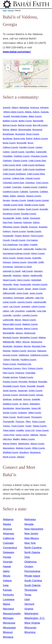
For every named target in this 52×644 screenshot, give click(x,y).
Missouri (8, 632)
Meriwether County (29, 337)
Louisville (7, 315)
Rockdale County (11, 386)
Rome (23, 386)
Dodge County (9, 209)
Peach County (9, 364)
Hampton (38, 271)
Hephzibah (36, 280)
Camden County (27, 147)
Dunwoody (35, 218)
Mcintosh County (11, 337)
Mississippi (9, 628)
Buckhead (7, 138)
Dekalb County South (34, 205)
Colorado (8, 543)
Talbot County (35, 413)
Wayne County (37, 444)
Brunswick (20, 134)
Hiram (16, 284)
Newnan (7, 351)
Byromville (22, 143)
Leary (5, 306)
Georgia (11, 11)
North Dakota (32, 552)
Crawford (43, 187)
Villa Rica (7, 439)
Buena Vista (19, 138)
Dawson (21, 196)
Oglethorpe (24, 355)
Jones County (36, 293)
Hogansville (25, 284)
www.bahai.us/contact (17, 52)
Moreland (18, 346)
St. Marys (24, 404)
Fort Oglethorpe (10, 245)
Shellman (7, 399)
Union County (42, 430)
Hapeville (7, 275)
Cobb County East (37, 161)
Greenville (32, 262)
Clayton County (20, 161)
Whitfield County (10, 452)
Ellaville (24, 227)
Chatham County (22, 156)
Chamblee (8, 156)
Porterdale (30, 373)
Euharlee (43, 227)
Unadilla (20, 430)
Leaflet (17, 86)
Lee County (14, 306)
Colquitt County (33, 178)
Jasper (28, 289)
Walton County (28, 439)
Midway (42, 337)
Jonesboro (8, 298)
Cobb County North (12, 165)
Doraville (44, 209)
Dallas (6, 196)
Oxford (7, 359)
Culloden (24, 192)
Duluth (26, 218)
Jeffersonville (9, 293)
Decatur (6, 200)
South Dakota (32, 585)
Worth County (9, 457)
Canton (39, 147)
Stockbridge (8, 408)
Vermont (29, 604)
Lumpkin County (30, 315)
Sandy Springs (10, 390)
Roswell (40, 386)
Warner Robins (10, 444)
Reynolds (23, 382)
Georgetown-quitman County (16, 253)
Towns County (38, 421)
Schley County (35, 390)
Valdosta (26, 68)
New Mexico (32, 538)
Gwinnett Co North (23, 267)
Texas (28, 595)
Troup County (18, 426)
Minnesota (9, 623)
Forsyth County (18, 240)
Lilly (12, 311)
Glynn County (9, 258)
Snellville (36, 399)
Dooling (21, 209)
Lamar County (9, 302)
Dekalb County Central (38, 200)
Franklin (34, 245)
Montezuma (36, 342)
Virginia (29, 609)
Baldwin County (10, 121)
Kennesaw (19, 298)
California (9, 538)
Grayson (7, 262)
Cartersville (41, 152)
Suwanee (22, 413)
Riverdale (43, 382)
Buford (29, 138)
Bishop (6, 130)
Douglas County (28, 214)
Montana (8, 637)
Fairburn (7, 231)
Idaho (6, 571)
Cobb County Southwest (14, 174)
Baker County (35, 116)
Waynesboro (9, 448)
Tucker (28, 426)
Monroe (26, 342)
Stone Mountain (23, 408)
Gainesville (29, 249)
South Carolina (33, 581)
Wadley (16, 439)
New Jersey (31, 533)
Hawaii (7, 566)
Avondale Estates (19, 116)
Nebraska (30, 519)
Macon (18, 320)
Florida (7, 557)
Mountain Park (39, 346)
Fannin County (19, 231)
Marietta (19, 328)
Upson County (22, 435)
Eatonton (28, 222)
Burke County (9, 143)
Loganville (31, 311)
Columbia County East (13, 183)
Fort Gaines (32, 240)
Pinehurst (20, 373)
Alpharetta (24, 107)
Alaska (7, 524)
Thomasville (8, 421)
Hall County (27, 271)
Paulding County (28, 359)
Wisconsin (30, 628)
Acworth (7, 107)
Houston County (40, 284)
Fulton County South (12, 249)
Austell (7, 116)
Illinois (7, 576)
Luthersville (8, 320)
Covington (17, 187)
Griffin (41, 262)
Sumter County (10, 413)
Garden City (41, 249)
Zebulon (21, 457)
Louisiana (9, 599)
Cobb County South (12, 169)
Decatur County (19, 200)
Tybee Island (9, 430)
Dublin (18, 218)
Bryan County (33, 134)
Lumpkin (17, 315)
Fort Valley (24, 245)
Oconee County (10, 355)
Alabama (8, 519)
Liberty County (38, 306)
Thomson (20, 421)
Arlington (44, 107)
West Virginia (32, 623)
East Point (8, 222)
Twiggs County (40, 426)
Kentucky (8, 595)
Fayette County (34, 231)
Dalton (13, 196)
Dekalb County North (13, 205)
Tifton (28, 421)
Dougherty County (11, 214)
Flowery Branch (22, 236)
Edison (36, 222)
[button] (26, 74)
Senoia (40, 395)
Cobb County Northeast (33, 165)
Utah (27, 599)
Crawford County (11, 192)
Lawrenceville (40, 302)
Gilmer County (38, 253)
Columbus (30, 183)
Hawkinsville (36, 275)
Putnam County (10, 382)
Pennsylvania (32, 571)
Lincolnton (20, 311)
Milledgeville (9, 342)
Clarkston (7, 161)
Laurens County (25, 302)
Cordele (7, 187)
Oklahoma (30, 562)
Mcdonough (30, 333)
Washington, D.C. (35, 618)
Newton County (19, 351)
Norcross (32, 351)
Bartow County (25, 125)
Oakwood (42, 351)
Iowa (6, 585)
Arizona (7, 529)
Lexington (26, 306)
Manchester (8, 328)
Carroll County (18, 152)
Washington (24, 444)
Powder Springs (10, 377)
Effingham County (11, 227)
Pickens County (35, 368)
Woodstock (35, 452)
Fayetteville (8, 236)
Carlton (6, 152)
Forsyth (6, 240)
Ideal (5, 289)
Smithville (17, 399)
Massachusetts (12, 613)
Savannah (23, 390)
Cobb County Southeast (34, 169)
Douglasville (9, 218)
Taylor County (9, 417)
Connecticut (10, 548)
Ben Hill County (40, 125)
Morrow (27, 346)
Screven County (10, 395)
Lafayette (29, 298)
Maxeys (19, 333)
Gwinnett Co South (12, 271)
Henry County (23, 280)
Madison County (30, 324)
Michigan (8, 618)
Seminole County (27, 395)
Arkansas (8, 533)
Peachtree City (24, 364)
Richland (33, 382)
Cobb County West (36, 174)
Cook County (42, 183)
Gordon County (24, 258)
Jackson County (16, 289)
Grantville (37, 258)
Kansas (7, 590)
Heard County (9, 280)
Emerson (33, 227)
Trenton (6, 426)
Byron (31, 143)
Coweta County (30, 187)
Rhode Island (32, 576)
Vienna (43, 435)
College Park (18, 178)
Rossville (31, 386)
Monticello (8, 346)
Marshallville (9, 333)
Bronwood (37, 130)
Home (5, 11)
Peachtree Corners (12, 368)
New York (30, 543)
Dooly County (32, 209)
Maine (7, 604)
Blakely (14, 130)
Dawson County (33, 196)
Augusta (45, 112)
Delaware (9, 552)
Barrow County (10, 125)
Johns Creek (22, 293)
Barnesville (38, 121)
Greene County (19, 262)
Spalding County (11, 404)
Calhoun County (10, 147)
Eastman (18, 222)
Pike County (8, 373)
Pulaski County (26, 377)
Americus (35, 107)
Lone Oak (41, 311)
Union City (30, 430)
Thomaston (36, 417)
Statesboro (35, 404)
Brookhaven (8, 134)
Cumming (34, 192)
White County (38, 448)
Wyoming (30, 632)
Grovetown (8, 267)
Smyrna (27, 399)
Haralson (17, 275)
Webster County (23, 448)
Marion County (31, 328)
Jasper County (39, 289)
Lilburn (6, 311)
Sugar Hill (36, 408)
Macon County (29, 320)
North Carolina (33, 548)
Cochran (7, 178)
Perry (24, 368)
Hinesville (7, 284)
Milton (18, 342)
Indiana (7, 581)
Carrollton (30, 152)
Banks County (25, 121)
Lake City (39, 298)
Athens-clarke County (13, 112)
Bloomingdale (25, 130)
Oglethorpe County (39, 355)
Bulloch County (41, 138)
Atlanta (28, 112)
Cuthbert (44, 192)
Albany (15, 107)
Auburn (36, 112)
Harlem (26, 275)
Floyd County (37, 236)
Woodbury (24, 452)
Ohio (27, 557)
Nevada (29, 524)
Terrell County (23, 417)
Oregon (29, 566)
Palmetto (15, 359)
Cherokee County (39, 156)
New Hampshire (34, 529)
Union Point (9, 435)
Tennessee (31, 590)
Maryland (8, 609)
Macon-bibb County (12, 324)
